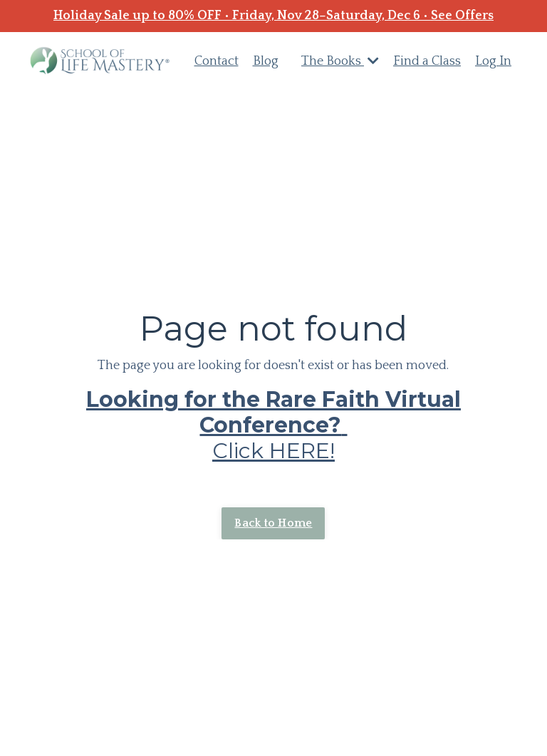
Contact (217, 61)
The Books (340, 61)
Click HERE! (273, 425)
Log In (493, 61)
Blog (266, 61)
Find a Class (427, 61)
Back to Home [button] (273, 523)
